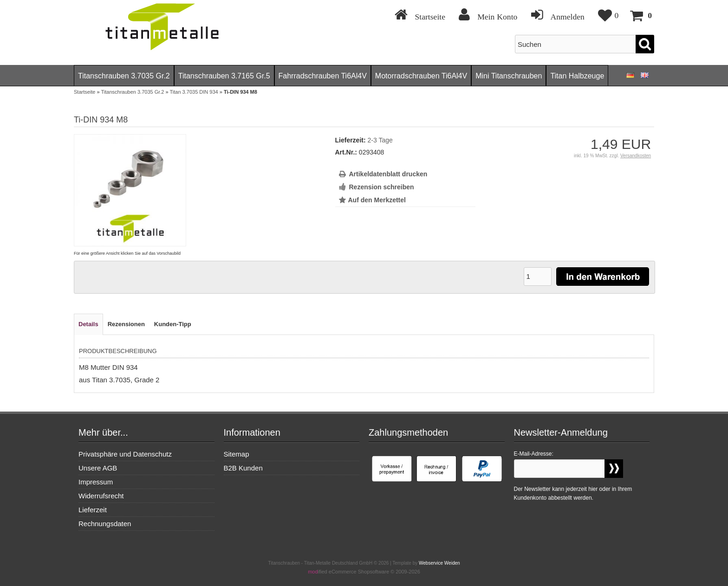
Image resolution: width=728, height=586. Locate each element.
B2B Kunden (243, 468)
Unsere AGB (98, 468)
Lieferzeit (93, 510)
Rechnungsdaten (105, 524)
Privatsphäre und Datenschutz (125, 454)
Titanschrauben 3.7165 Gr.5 (224, 76)
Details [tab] (88, 324)
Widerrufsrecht (101, 496)
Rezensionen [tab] (126, 324)
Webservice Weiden (439, 563)
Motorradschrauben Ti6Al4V (421, 76)
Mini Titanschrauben (509, 76)
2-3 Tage (380, 140)
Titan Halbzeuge (577, 76)
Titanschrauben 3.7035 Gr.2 (124, 76)
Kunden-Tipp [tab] (173, 324)
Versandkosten (636, 156)
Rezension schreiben (382, 187)
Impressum (96, 482)
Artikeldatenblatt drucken (388, 174)
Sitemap (237, 454)
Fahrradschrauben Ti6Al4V (323, 76)
